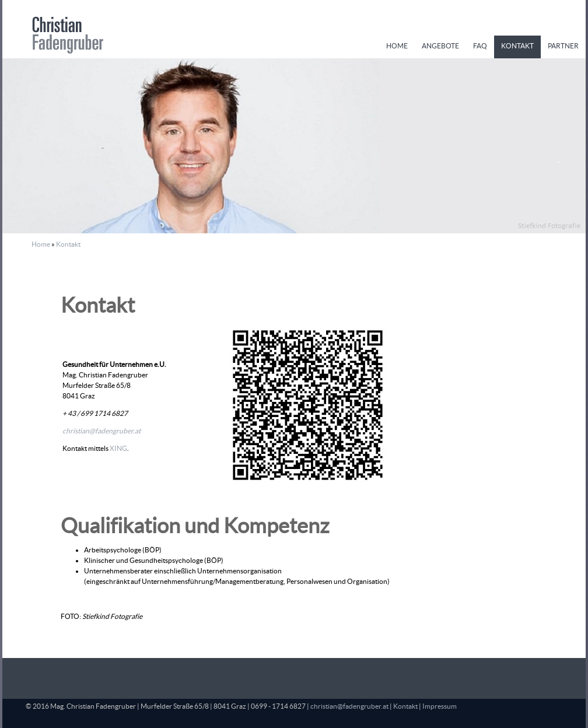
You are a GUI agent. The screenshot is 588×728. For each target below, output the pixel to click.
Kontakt (517, 46)
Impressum (440, 706)
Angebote (440, 46)
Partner (563, 46)
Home (397, 46)
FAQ (480, 46)
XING (118, 448)
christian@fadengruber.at (101, 431)
